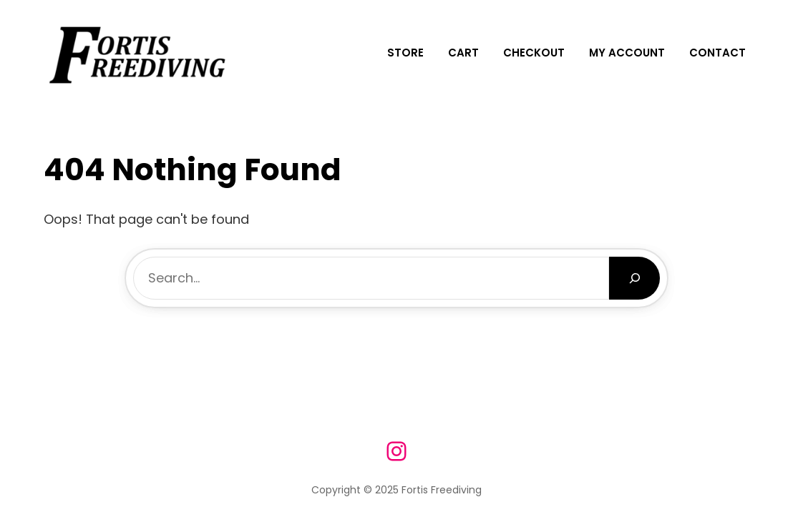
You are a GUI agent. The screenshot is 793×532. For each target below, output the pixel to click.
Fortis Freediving (442, 490)
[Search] (634, 278)
